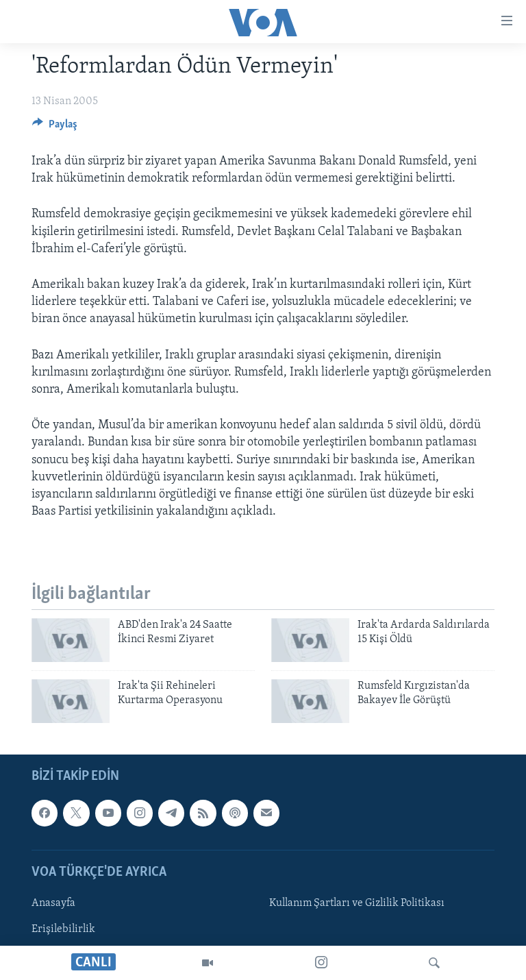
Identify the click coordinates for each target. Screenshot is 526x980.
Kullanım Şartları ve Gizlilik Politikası (357, 903)
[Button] (55, 127)
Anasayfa (53, 903)
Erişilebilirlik (63, 929)
